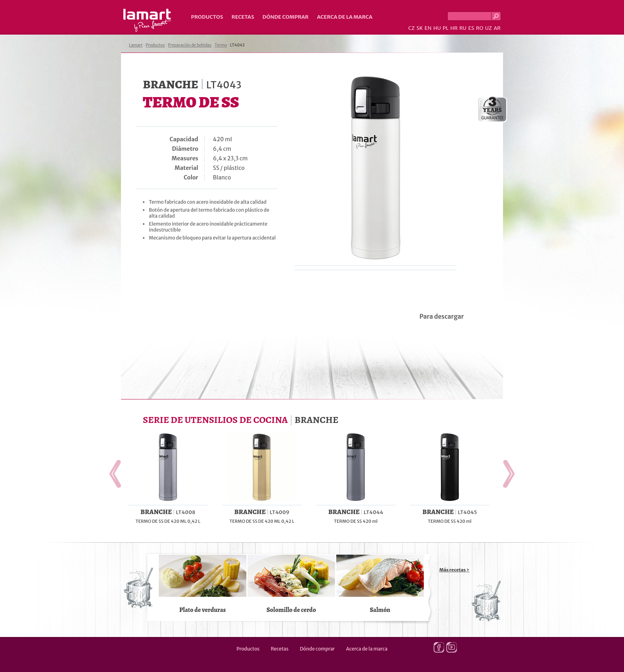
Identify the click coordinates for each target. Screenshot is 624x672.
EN (428, 28)
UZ (488, 28)
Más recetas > (454, 570)
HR (454, 28)
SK (419, 28)
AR (497, 28)
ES (471, 28)
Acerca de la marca (344, 17)
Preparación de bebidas (190, 45)
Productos (207, 17)
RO (480, 28)
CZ (411, 28)
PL (446, 28)
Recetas (243, 17)
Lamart (147, 20)
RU (463, 28)
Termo (221, 45)
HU (437, 28)
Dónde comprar (286, 17)
